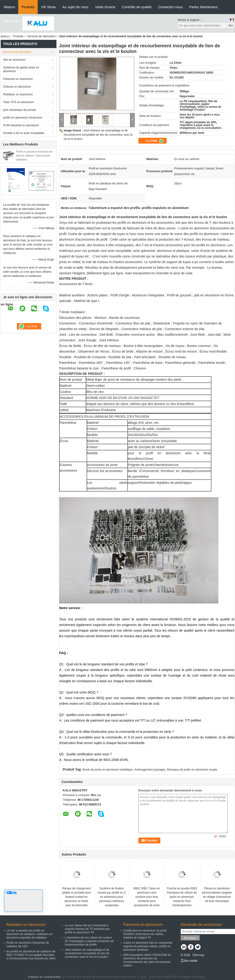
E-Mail (185, 955)
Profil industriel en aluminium (21, 125)
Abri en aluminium (14, 60)
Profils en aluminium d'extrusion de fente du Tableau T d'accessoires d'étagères (34, 156)
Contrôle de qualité (137, 7)
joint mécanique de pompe (20, 110)
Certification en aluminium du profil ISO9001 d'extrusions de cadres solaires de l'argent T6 (145, 934)
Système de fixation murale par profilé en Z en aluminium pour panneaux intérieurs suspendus (112, 897)
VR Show (48, 7)
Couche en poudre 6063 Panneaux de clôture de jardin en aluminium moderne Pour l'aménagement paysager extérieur (182, 899)
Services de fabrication (41, 36)
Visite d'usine (105, 7)
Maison (9, 7)
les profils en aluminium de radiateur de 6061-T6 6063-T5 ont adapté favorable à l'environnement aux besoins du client (31, 955)
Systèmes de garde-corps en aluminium (21, 69)
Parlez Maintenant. (204, 7)
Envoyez (190, 938)
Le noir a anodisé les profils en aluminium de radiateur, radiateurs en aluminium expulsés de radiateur (29, 934)
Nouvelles (11, 21)
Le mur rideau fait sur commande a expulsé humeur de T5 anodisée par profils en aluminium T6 (87, 929)
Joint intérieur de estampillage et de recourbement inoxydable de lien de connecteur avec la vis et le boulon (98, 135)
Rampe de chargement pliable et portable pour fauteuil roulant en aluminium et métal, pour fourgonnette (77, 897)
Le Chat (155, 141)
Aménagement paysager (150, 770)
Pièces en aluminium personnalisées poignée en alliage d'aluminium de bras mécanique (217, 895)
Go (231, 25)
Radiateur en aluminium (18, 94)
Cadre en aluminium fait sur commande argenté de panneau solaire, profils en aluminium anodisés (148, 946)
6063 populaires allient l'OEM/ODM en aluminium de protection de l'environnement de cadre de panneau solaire (147, 960)
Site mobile (189, 961)
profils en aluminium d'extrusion (23, 118)
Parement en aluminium (18, 79)
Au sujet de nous (75, 7)
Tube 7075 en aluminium (18, 102)
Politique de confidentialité (44, 977)
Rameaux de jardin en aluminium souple (192, 770)
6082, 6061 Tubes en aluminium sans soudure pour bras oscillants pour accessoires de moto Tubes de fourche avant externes (147, 901)
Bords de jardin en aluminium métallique (108, 770)
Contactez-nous (170, 7)
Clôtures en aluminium (17, 87)
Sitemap (198, 955)
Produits (28, 7)
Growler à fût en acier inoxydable (24, 133)
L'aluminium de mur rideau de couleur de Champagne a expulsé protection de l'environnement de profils (89, 941)
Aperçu (5, 36)
